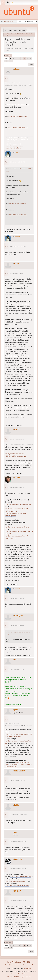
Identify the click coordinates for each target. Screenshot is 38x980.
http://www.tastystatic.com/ (18, 116)
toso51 (17, 263)
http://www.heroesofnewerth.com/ (17, 527)
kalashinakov (20, 771)
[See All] (6, 30)
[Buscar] (25, 22)
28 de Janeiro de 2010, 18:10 (18, 246)
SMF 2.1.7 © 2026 (13, 977)
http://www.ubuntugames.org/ (21, 876)
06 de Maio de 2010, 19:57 (17, 487)
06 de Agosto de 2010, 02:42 (18, 780)
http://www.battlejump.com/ (18, 127)
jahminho (18, 859)
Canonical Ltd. (22, 974)
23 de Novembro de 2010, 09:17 (19, 901)
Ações (31, 65)
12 (8, 61)
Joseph (17, 152)
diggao (17, 69)
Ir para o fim (8, 56)
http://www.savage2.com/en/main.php (18, 504)
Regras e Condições (16, 965)
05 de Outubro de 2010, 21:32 (18, 842)
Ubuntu (13, 974)
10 (31, 58)
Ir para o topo (8, 942)
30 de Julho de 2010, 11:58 (12, 724)
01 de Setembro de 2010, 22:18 (18, 815)
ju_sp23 (17, 891)
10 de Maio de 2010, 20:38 (17, 625)
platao (17, 710)
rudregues (19, 615)
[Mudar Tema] (13, 2)
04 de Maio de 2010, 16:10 (17, 439)
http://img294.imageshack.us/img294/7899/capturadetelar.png (18, 735)
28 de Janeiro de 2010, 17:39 (18, 162)
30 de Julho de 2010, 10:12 (17, 669)
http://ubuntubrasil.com (13, 148)
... (16, 58)
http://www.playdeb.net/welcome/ (17, 885)
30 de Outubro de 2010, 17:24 (18, 869)
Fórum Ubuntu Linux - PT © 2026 (19, 962)
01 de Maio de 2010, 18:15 (17, 273)
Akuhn (17, 477)
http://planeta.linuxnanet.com (15, 146)
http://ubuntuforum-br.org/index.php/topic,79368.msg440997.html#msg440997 (19, 764)
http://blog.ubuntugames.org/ (15, 881)
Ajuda (7, 965)
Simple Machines (26, 977)
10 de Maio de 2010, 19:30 (17, 598)
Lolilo (17, 805)
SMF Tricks (27, 968)
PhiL (16, 660)
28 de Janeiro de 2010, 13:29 (12, 83)
